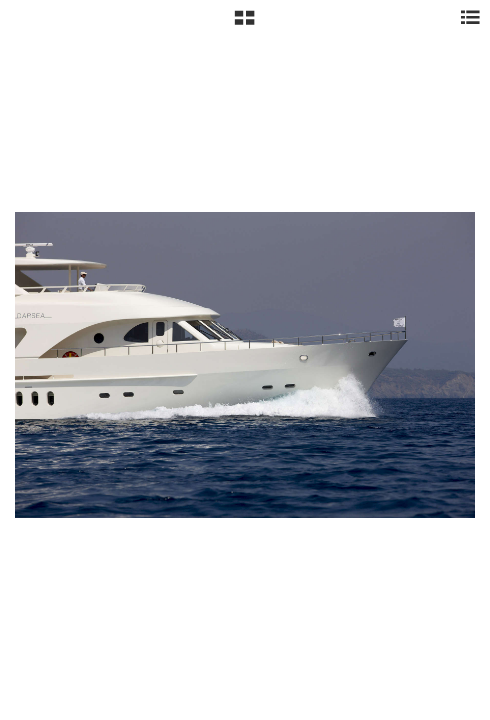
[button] (244, 25)
